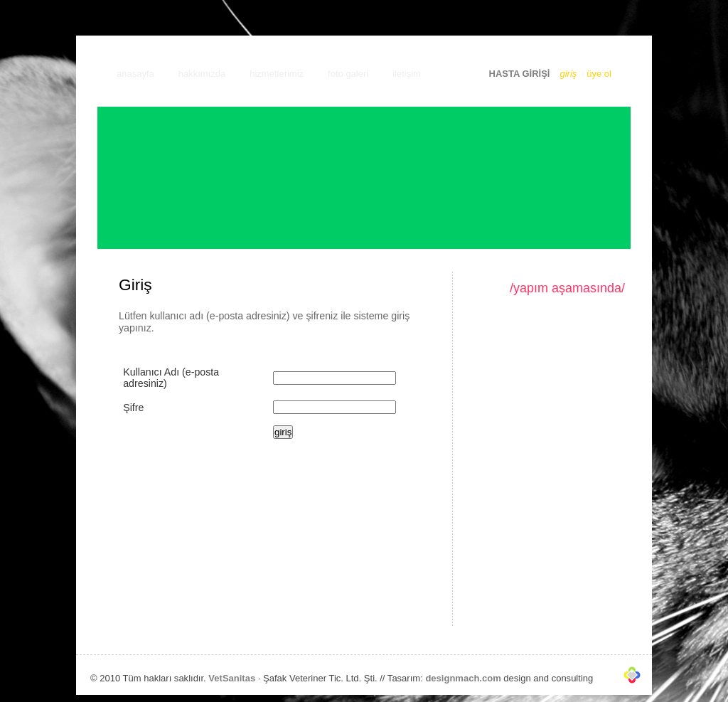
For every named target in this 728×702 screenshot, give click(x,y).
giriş (568, 74)
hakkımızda (202, 74)
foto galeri (348, 74)
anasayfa (135, 74)
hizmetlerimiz (277, 74)
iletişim (407, 74)
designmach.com (463, 678)
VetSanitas (232, 678)
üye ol (599, 74)
